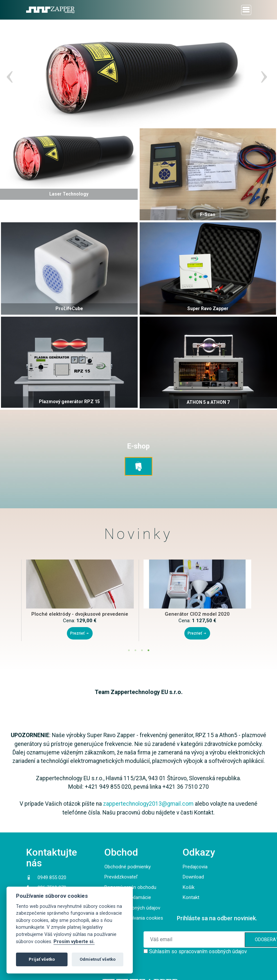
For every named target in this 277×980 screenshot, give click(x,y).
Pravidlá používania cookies (134, 918)
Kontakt (191, 897)
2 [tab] (135, 650)
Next (262, 73)
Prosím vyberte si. (74, 942)
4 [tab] (148, 650)
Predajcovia (195, 867)
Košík (189, 887)
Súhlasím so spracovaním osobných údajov (198, 951)
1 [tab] (129, 650)
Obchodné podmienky (128, 867)
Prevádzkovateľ (121, 877)
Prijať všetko (42, 959)
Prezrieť (80, 633)
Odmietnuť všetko (98, 959)
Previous (8, 73)
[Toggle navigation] (246, 10)
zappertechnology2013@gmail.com (148, 804)
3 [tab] (142, 650)
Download (193, 877)
